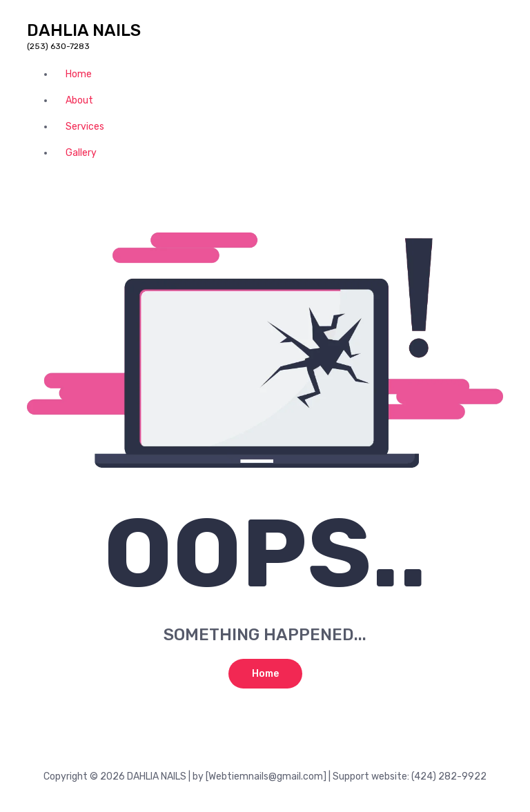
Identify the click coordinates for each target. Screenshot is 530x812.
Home (79, 74)
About (79, 100)
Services (85, 127)
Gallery (81, 153)
